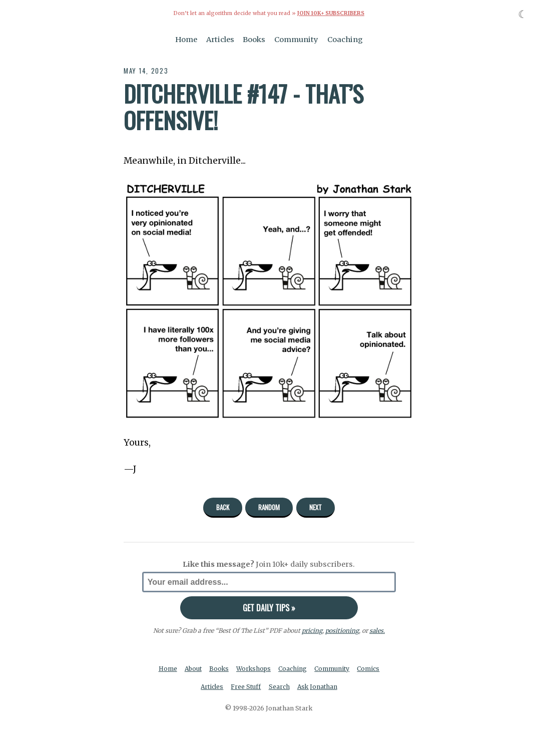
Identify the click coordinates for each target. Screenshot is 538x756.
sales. (377, 630)
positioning (342, 630)
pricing (312, 630)
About (192, 669)
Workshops (254, 669)
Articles (220, 39)
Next (316, 507)
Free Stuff (246, 687)
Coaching (345, 39)
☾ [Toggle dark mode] (523, 14)
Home (186, 39)
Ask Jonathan (318, 687)
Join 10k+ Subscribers (331, 13)
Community (296, 39)
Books (254, 39)
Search (279, 687)
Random (269, 507)
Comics (371, 669)
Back (223, 507)
